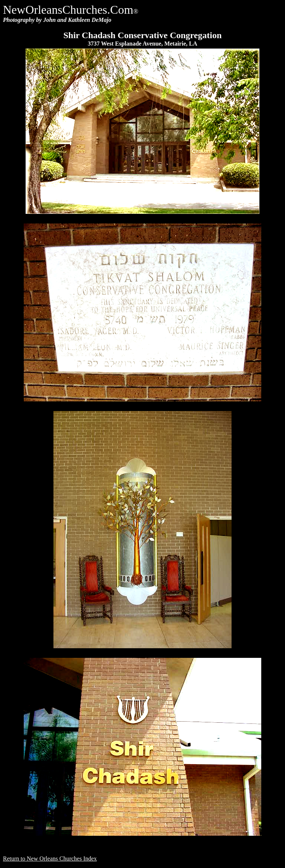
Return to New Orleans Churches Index (50, 859)
